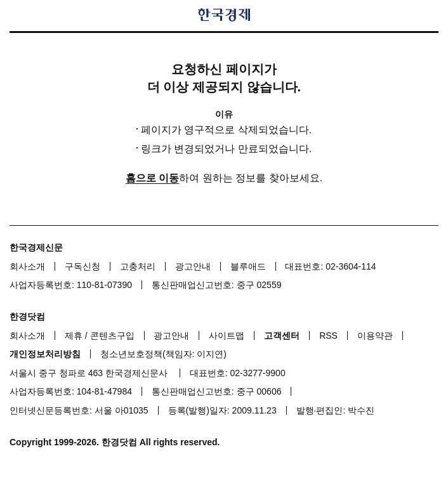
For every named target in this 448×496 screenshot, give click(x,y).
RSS (328, 336)
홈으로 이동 (152, 178)
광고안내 (193, 266)
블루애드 (248, 266)
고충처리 (138, 266)
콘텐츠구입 (112, 336)
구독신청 (82, 266)
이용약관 (375, 336)
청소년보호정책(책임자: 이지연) (163, 354)
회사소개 (27, 266)
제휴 (74, 336)
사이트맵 (227, 336)
